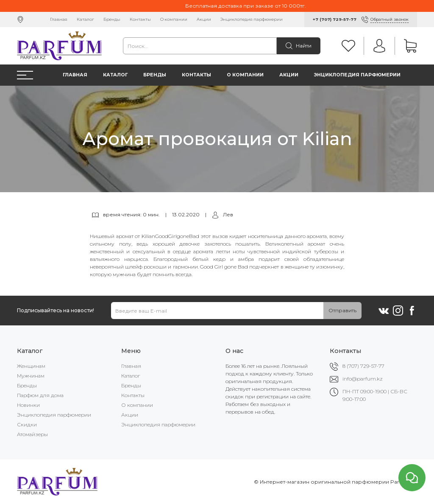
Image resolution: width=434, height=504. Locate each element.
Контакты (140, 19)
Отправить (342, 310)
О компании (174, 19)
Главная (59, 19)
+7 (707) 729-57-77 (335, 19)
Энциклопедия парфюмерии (252, 19)
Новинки (28, 405)
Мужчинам (31, 376)
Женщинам (31, 366)
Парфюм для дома (40, 395)
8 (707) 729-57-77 (363, 366)
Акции (204, 19)
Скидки (27, 424)
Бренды (112, 19)
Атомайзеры (32, 434)
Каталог (85, 19)
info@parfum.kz (363, 379)
